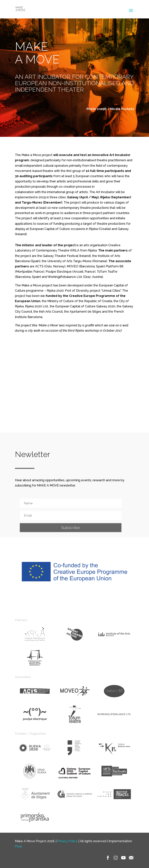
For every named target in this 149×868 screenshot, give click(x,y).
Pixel (18, 846)
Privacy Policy (67, 841)
